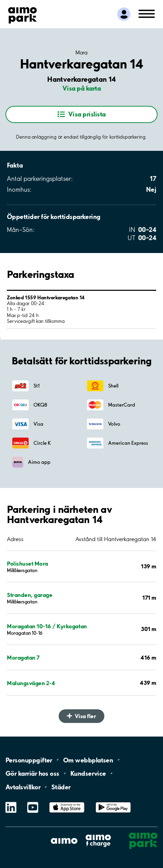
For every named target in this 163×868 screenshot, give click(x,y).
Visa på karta (81, 88)
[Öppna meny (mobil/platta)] (147, 13)
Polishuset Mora (27, 563)
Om (88, 760)
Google (113, 802)
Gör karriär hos (32, 773)
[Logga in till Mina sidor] (124, 14)
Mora (81, 52)
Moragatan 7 (23, 657)
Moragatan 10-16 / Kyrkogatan (47, 626)
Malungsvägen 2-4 (31, 683)
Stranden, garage (29, 595)
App (67, 802)
